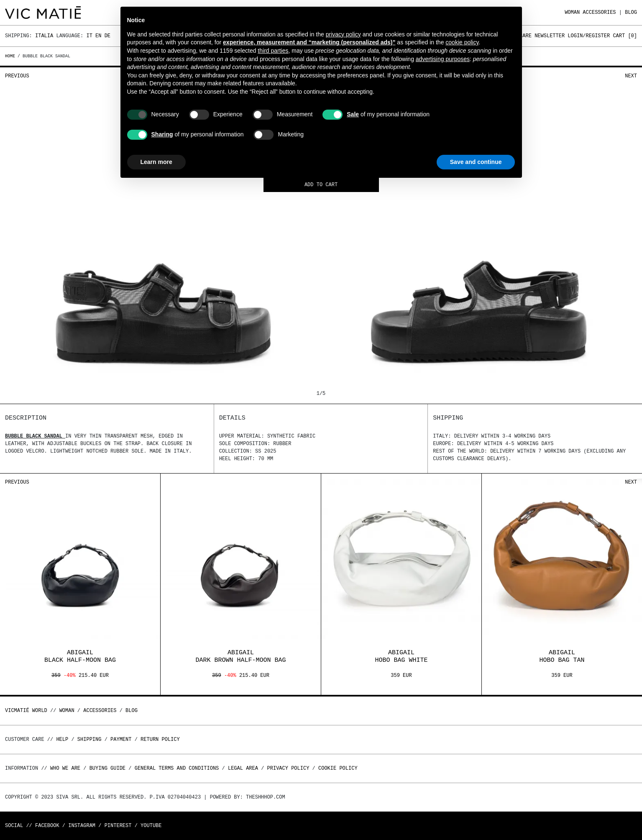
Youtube (151, 826)
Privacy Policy (288, 768)
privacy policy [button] (343, 34)
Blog (631, 12)
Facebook (47, 826)
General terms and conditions (177, 768)
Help (62, 739)
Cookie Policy (338, 768)
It (89, 36)
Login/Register (589, 36)
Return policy (160, 739)
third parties (273, 51)
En (98, 36)
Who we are (65, 768)
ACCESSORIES (599, 12)
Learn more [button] (156, 162)
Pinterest (118, 826)
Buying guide (107, 768)
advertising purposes (443, 59)
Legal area (243, 768)
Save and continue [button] (476, 162)
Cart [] (625, 36)
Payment (121, 739)
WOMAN (572, 12)
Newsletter (550, 36)
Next (631, 76)
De (107, 36)
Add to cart (321, 185)
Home (11, 56)
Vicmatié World (26, 711)
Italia (44, 36)
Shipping (90, 739)
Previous (17, 76)
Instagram (82, 826)
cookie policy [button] (462, 42)
